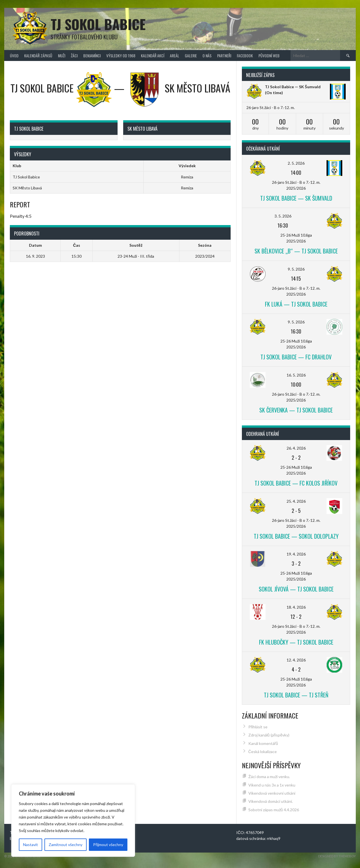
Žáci (74, 55)
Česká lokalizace (263, 752)
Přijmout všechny (108, 845)
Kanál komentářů (263, 743)
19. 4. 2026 (296, 554)
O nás (207, 55)
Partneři (224, 55)
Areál (175, 55)
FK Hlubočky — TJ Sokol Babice (296, 642)
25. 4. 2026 (296, 501)
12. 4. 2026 (296, 660)
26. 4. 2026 (296, 448)
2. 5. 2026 (296, 163)
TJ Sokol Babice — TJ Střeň (296, 695)
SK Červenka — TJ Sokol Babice (296, 410)
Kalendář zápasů (38, 55)
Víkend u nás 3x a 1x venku (272, 785)
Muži (62, 55)
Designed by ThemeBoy (337, 856)
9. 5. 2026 (296, 269)
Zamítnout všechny (66, 845)
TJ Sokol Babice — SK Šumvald (293, 87)
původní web (269, 55)
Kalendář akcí (153, 55)
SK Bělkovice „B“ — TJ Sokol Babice (296, 251)
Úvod (14, 55)
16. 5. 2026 (296, 375)
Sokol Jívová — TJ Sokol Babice (296, 589)
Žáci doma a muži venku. (269, 777)
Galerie (191, 55)
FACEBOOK (245, 55)
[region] (73, 821)
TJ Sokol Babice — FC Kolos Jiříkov (296, 483)
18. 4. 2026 (296, 607)
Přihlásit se (258, 727)
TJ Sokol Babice (98, 24)
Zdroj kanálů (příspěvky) (269, 735)
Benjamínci (92, 55)
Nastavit (31, 845)
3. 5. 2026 (283, 216)
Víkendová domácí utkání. (271, 801)
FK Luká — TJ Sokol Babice (296, 304)
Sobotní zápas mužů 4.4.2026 (274, 810)
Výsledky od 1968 (121, 55)
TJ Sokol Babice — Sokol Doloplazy (296, 536)
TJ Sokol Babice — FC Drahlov (296, 357)
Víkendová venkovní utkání (272, 793)
